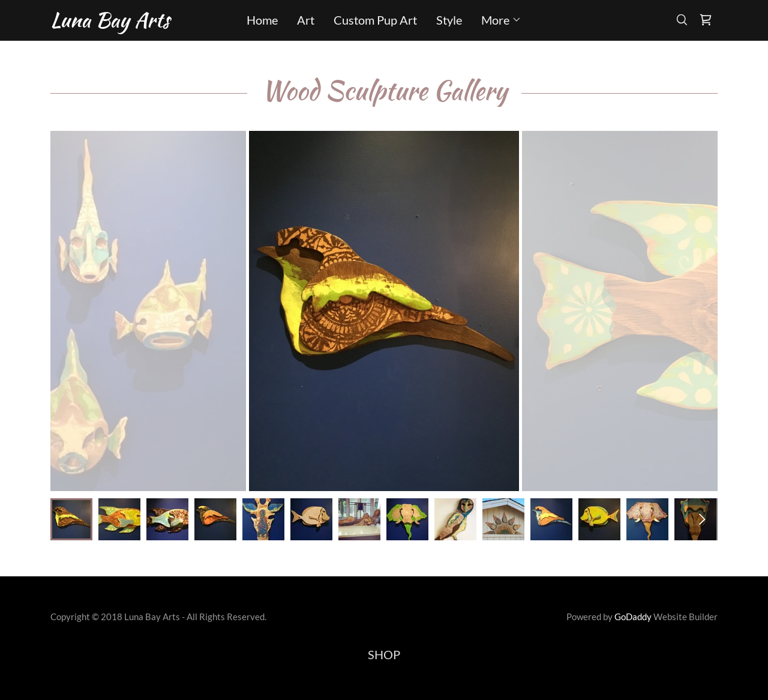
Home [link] (262, 20)
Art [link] (306, 20)
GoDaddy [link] (633, 617)
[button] (501, 20)
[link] (134, 22)
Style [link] (449, 20)
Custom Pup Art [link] (375, 20)
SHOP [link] (384, 654)
